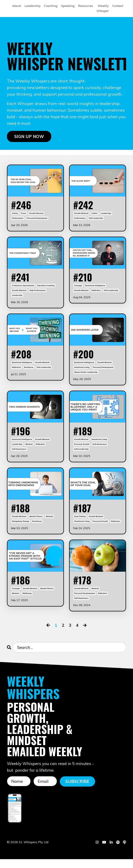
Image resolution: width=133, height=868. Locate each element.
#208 (23, 358)
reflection (96, 293)
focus (23, 215)
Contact (118, 6)
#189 (84, 436)
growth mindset (36, 215)
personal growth (82, 450)
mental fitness (36, 523)
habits (95, 215)
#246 (23, 206)
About (17, 6)
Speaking (68, 6)
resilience (29, 372)
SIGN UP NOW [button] (29, 137)
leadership (106, 215)
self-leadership (81, 455)
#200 (85, 358)
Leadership (32, 6)
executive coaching (46, 288)
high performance (37, 293)
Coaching (51, 6)
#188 (22, 514)
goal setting (80, 523)
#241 (22, 279)
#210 (84, 279)
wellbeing (27, 602)
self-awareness (19, 455)
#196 (22, 436)
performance (18, 220)
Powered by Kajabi (115, 859)
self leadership (96, 220)
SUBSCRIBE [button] (77, 790)
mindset (29, 450)
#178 (83, 588)
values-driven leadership (86, 377)
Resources (86, 6)
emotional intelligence (95, 288)
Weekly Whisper (103, 8)
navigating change (21, 528)
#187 (83, 514)
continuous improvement (23, 288)
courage (78, 288)
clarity (15, 215)
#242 (85, 206)
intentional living (82, 372)
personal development (37, 220)
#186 (22, 588)
